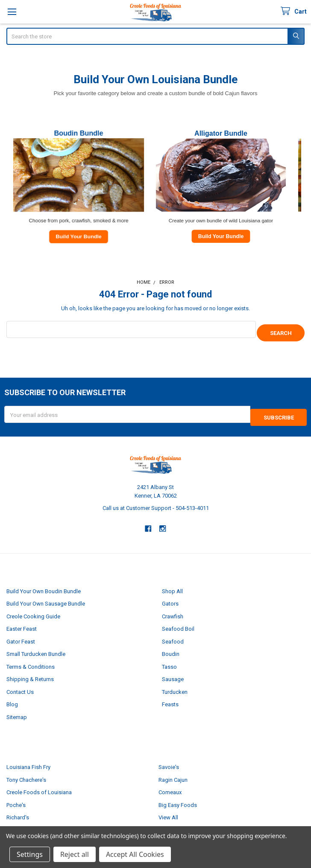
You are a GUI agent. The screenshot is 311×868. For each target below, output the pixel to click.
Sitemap (17, 711)
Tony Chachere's (26, 773)
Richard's (18, 811)
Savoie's (169, 761)
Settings (30, 854)
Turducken (175, 686)
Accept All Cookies (135, 854)
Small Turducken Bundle (36, 648)
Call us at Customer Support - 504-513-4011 (156, 502)
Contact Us (20, 686)
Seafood (173, 635)
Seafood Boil (178, 623)
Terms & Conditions (31, 660)
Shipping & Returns (30, 673)
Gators (170, 598)
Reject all (75, 854)
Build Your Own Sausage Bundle (46, 598)
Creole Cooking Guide (33, 610)
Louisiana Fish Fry (28, 761)
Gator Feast (21, 635)
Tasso (169, 660)
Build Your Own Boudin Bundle (44, 585)
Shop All (172, 585)
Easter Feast (22, 623)
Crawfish (173, 610)
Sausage (173, 673)
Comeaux (170, 786)
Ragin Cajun (173, 773)
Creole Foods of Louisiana (39, 786)
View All (168, 811)
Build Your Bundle (78, 236)
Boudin (171, 648)
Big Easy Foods (178, 799)
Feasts (170, 698)
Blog (12, 698)
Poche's (16, 799)
